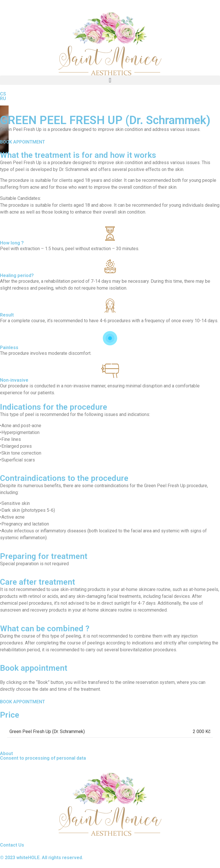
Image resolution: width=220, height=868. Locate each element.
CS (3, 94)
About (6, 753)
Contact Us (12, 845)
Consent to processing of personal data (43, 758)
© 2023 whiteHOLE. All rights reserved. (42, 858)
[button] (110, 80)
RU (3, 98)
